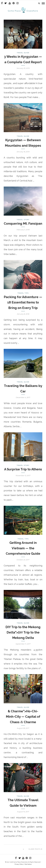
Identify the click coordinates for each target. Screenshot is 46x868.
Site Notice (28, 864)
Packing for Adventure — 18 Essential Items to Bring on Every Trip (23, 302)
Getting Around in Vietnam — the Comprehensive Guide (23, 548)
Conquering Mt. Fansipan (23, 224)
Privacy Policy (19, 864)
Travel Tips (23, 293)
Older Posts (35, 849)
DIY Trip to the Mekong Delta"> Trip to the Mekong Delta (23, 632)
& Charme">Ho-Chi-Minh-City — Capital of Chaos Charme (23, 717)
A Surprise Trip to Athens (23, 469)
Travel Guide (23, 53)
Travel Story (23, 220)
